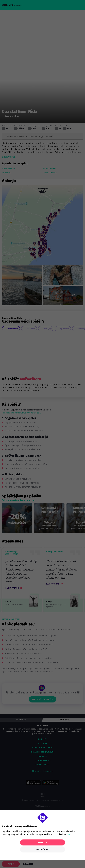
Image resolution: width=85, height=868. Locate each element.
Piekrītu (42, 842)
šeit (68, 834)
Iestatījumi (42, 849)
